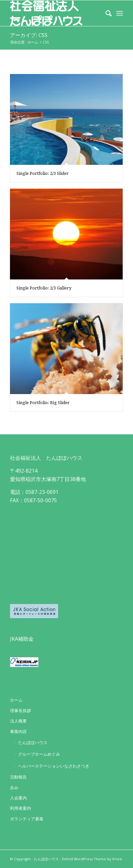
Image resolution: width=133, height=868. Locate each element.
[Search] (105, 13)
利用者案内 (20, 808)
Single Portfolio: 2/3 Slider (43, 173)
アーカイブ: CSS (29, 35)
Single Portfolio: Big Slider (43, 403)
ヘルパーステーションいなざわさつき (54, 766)
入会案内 (18, 798)
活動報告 (18, 777)
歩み (14, 788)
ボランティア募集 (27, 819)
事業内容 (18, 731)
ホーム (16, 700)
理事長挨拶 (20, 711)
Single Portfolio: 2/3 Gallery (44, 288)
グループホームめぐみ (39, 754)
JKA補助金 (22, 639)
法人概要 (18, 721)
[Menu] (120, 13)
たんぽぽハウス (33, 742)
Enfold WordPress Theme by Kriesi (92, 859)
